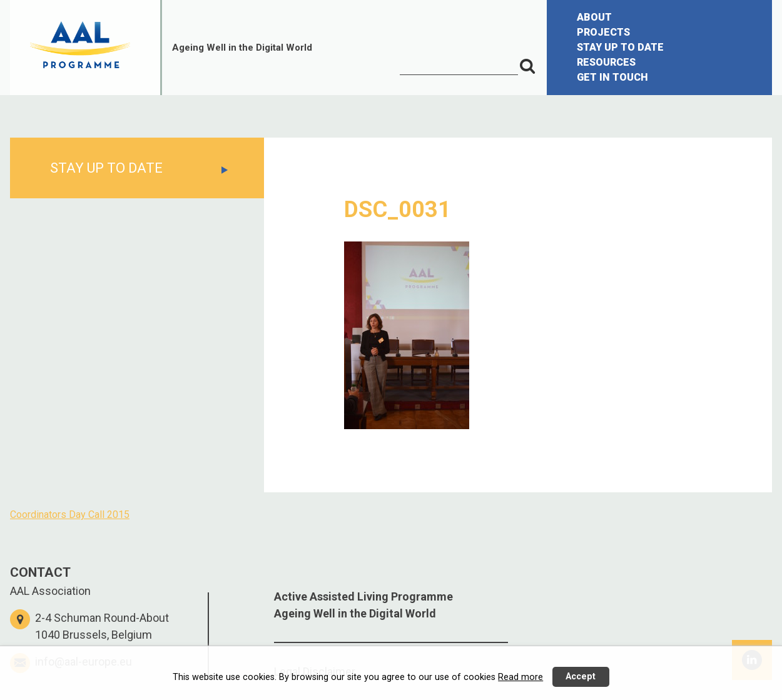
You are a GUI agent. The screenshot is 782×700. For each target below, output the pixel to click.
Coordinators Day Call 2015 (70, 515)
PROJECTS (603, 32)
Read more (520, 677)
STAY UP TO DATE (620, 47)
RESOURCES (606, 62)
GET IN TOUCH (612, 77)
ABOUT (594, 17)
